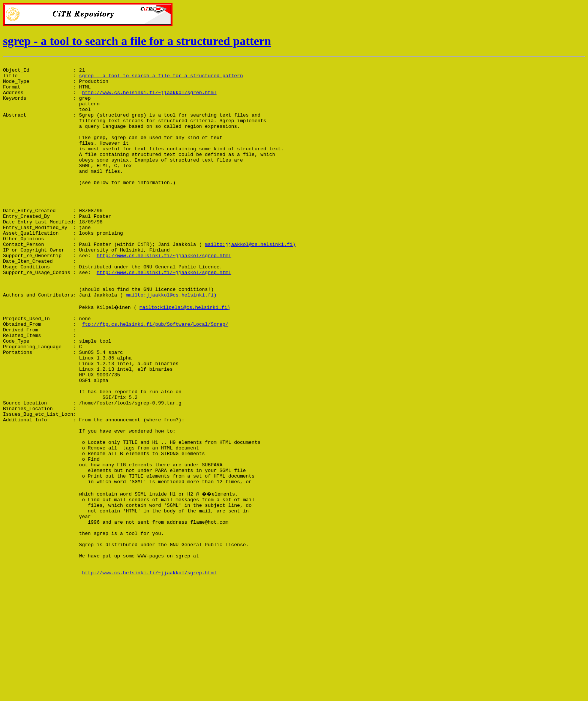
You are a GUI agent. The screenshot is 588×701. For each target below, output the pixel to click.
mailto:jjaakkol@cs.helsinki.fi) (250, 281)
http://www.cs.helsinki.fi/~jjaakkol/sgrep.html (149, 99)
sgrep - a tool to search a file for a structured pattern (137, 41)
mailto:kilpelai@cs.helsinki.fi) (186, 355)
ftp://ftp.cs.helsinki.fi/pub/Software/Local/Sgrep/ (155, 376)
